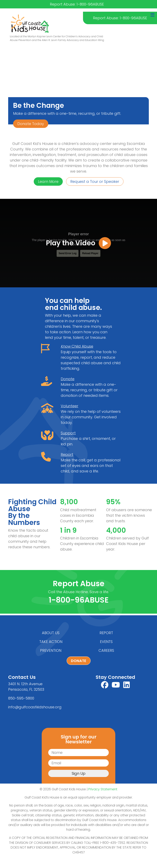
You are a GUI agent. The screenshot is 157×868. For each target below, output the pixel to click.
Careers (106, 650)
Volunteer (70, 408)
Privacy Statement (103, 789)
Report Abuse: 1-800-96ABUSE (120, 18)
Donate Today (31, 124)
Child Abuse (77, 348)
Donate (68, 381)
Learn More (48, 181)
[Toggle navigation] (153, 15)
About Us (51, 633)
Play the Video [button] (78, 243)
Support (68, 435)
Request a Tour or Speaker (95, 181)
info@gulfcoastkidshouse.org (35, 707)
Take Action (51, 642)
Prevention (51, 650)
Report (67, 456)
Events (106, 642)
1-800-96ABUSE (79, 600)
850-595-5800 (21, 698)
